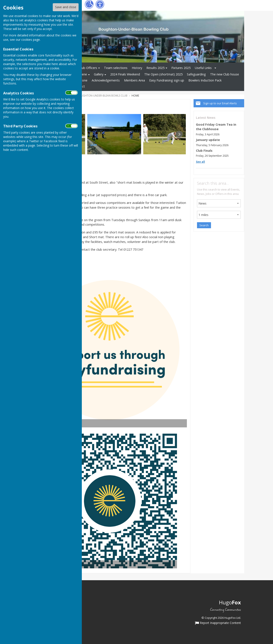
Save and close (66, 7)
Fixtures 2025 (181, 68)
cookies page (31, 40)
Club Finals (204, 151)
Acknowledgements (106, 80)
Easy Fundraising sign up (167, 80)
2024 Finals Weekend (125, 74)
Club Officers (88, 68)
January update (208, 140)
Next (179, 134)
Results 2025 (155, 68)
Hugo (230, 602)
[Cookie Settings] (89, 4)
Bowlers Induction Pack (205, 80)
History (137, 68)
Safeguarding (196, 74)
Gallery (99, 74)
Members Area (134, 80)
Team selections (116, 68)
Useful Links (203, 68)
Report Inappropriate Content (218, 623)
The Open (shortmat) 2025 (163, 74)
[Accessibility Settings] (100, 4)
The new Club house (225, 74)
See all (200, 162)
